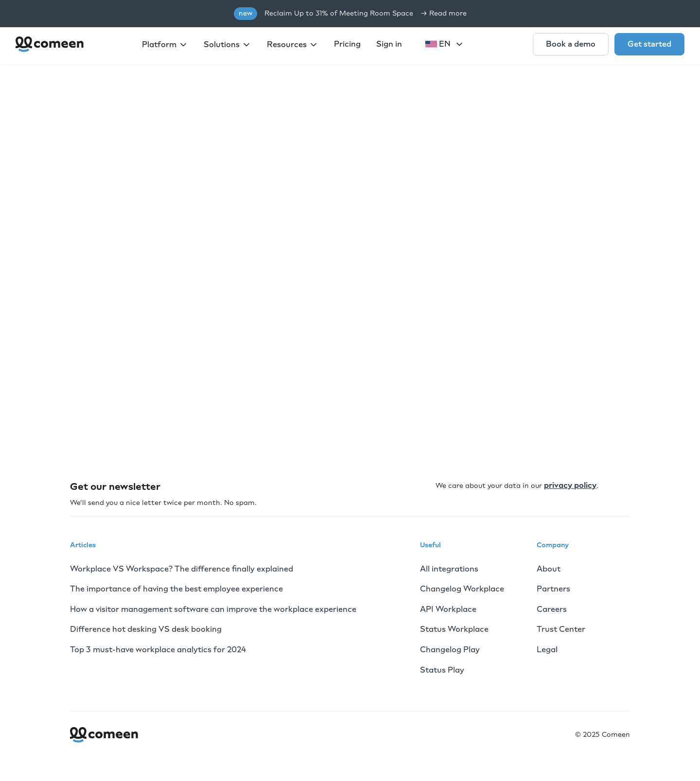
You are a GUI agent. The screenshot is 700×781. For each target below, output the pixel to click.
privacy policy (570, 485)
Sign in (389, 44)
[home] (50, 44)
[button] (165, 45)
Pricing (347, 44)
